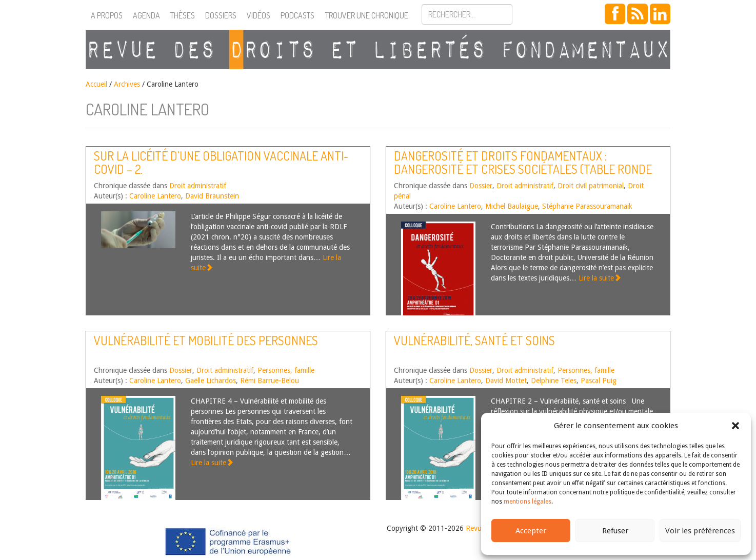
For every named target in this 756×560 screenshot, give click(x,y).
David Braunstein (212, 196)
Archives (127, 84)
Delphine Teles (554, 381)
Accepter (531, 531)
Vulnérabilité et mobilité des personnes (206, 340)
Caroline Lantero (155, 196)
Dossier (481, 186)
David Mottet (506, 381)
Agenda (146, 15)
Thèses (183, 15)
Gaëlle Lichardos (211, 381)
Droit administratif (198, 186)
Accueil (96, 84)
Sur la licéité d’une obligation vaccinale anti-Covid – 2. (221, 162)
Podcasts (297, 15)
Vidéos (258, 15)
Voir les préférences (700, 531)
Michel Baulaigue (512, 206)
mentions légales (528, 502)
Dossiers (221, 15)
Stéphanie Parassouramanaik (587, 206)
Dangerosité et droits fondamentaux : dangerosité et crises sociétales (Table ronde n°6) (523, 169)
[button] (735, 426)
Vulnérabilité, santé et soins (474, 340)
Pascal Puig (599, 381)
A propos (107, 15)
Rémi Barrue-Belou (270, 381)
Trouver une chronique (367, 15)
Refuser (615, 531)
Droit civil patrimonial (591, 186)
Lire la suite (600, 278)
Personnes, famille (286, 370)
